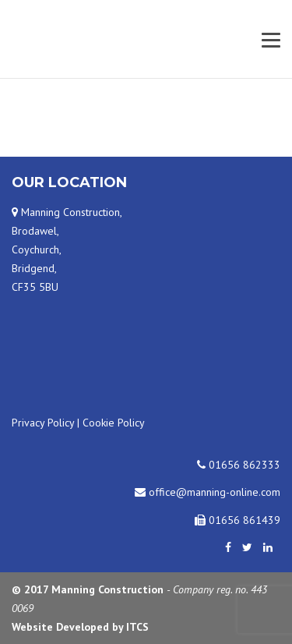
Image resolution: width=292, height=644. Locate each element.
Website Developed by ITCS (80, 627)
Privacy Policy (43, 423)
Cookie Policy (114, 423)
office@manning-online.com (208, 492)
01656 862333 (239, 465)
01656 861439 (237, 520)
